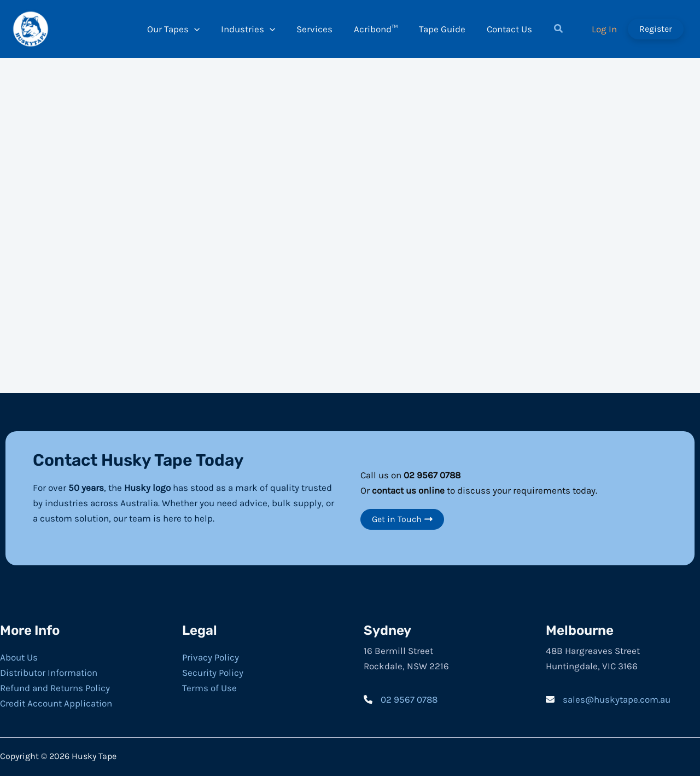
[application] (201, 29)
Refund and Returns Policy (55, 688)
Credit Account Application (56, 703)
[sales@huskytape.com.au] (608, 699)
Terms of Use (209, 688)
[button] (551, 30)
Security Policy (213, 673)
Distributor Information (49, 673)
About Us (19, 657)
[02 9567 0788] (401, 699)
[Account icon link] (604, 29)
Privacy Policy (211, 657)
